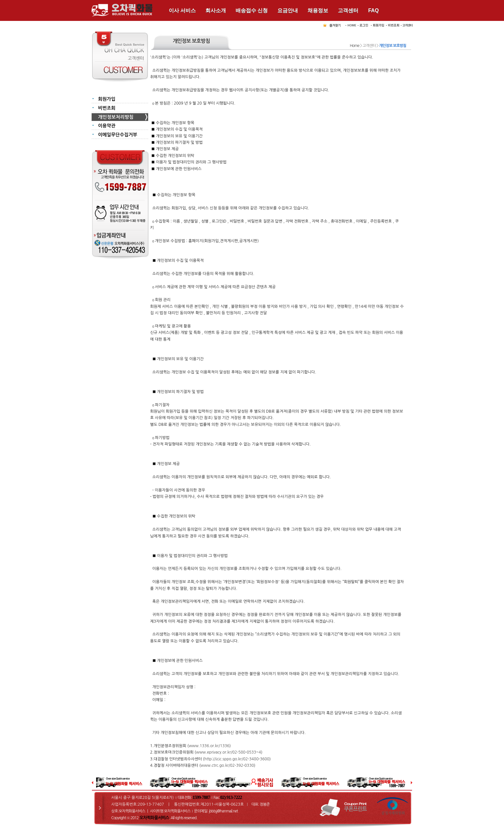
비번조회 (107, 108)
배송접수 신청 (252, 10)
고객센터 (348, 10)
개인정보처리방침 (116, 117)
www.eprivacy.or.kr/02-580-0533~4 (229, 752)
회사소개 (216, 10)
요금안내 (288, 10)
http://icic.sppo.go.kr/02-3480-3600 (237, 759)
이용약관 (107, 126)
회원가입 (107, 99)
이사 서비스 (182, 10)
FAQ (373, 10)
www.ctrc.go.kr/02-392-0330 (227, 765)
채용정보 (318, 10)
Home (354, 46)
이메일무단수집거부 (118, 135)
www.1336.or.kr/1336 (209, 746)
